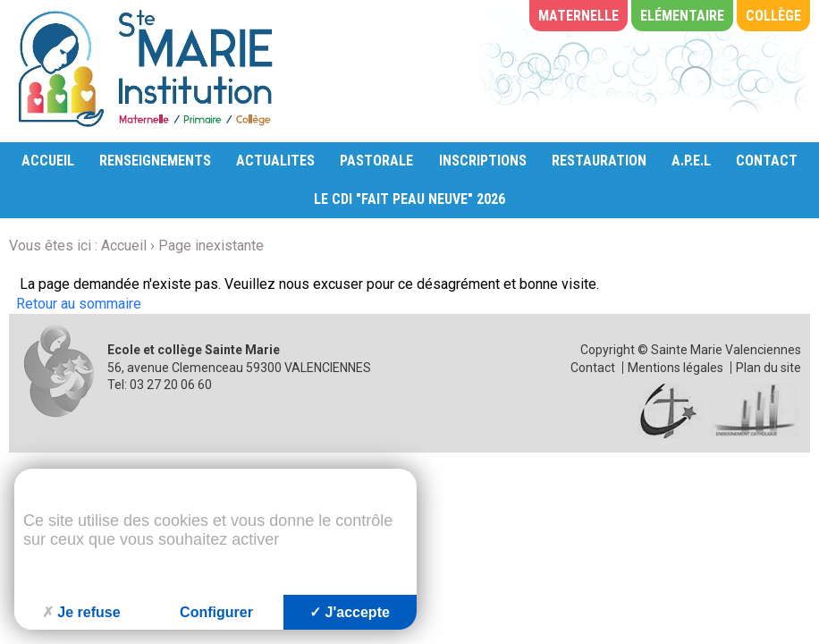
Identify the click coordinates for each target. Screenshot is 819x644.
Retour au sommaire (79, 304)
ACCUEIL (48, 161)
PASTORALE (376, 161)
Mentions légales (675, 368)
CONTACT (767, 161)
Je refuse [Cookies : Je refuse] (81, 612)
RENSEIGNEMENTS (155, 161)
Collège (773, 16)
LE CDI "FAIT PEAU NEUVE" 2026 (409, 199)
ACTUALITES (275, 161)
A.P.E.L (691, 161)
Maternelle (578, 16)
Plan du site (768, 368)
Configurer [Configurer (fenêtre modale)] (216, 612)
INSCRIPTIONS (483, 161)
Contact (593, 368)
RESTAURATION (599, 161)
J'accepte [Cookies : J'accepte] (350, 612)
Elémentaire (682, 16)
